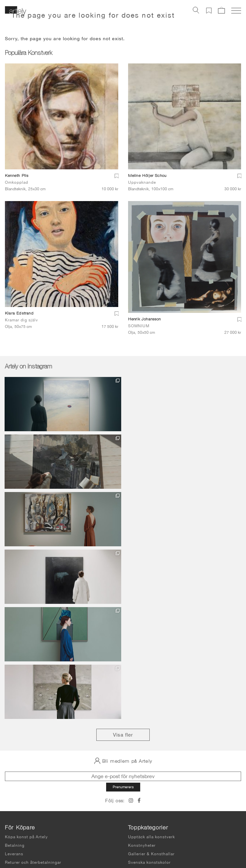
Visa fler (123, 562)
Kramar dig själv (21, 320)
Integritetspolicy (20, 838)
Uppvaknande (142, 182)
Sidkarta (13, 843)
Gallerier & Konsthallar (151, 681)
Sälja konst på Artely (149, 739)
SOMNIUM (139, 326)
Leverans (14, 681)
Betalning (15, 673)
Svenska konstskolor (149, 690)
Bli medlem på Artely (123, 588)
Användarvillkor (20, 831)
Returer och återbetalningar (33, 690)
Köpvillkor (15, 698)
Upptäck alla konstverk (151, 664)
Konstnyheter (142, 673)
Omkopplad (17, 182)
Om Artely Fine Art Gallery (155, 714)
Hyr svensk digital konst (153, 731)
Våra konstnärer (144, 722)
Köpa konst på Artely (26, 664)
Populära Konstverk (28, 54)
